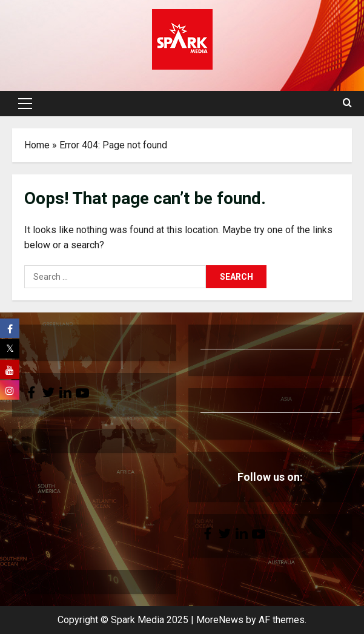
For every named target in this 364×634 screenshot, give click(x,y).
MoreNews (220, 620)
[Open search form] (347, 104)
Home (37, 145)
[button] (25, 104)
